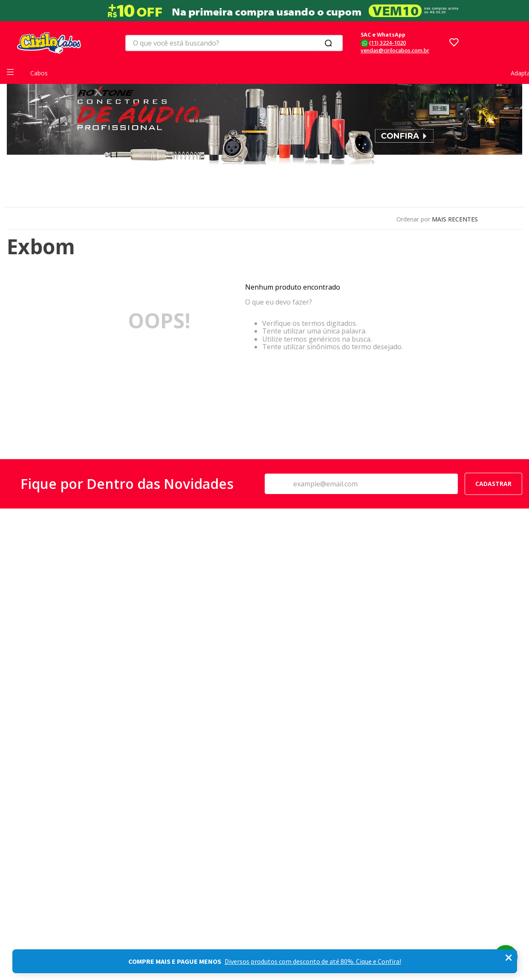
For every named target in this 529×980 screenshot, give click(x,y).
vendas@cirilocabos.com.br (395, 50)
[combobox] (234, 43)
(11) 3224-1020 (387, 43)
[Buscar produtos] (330, 43)
